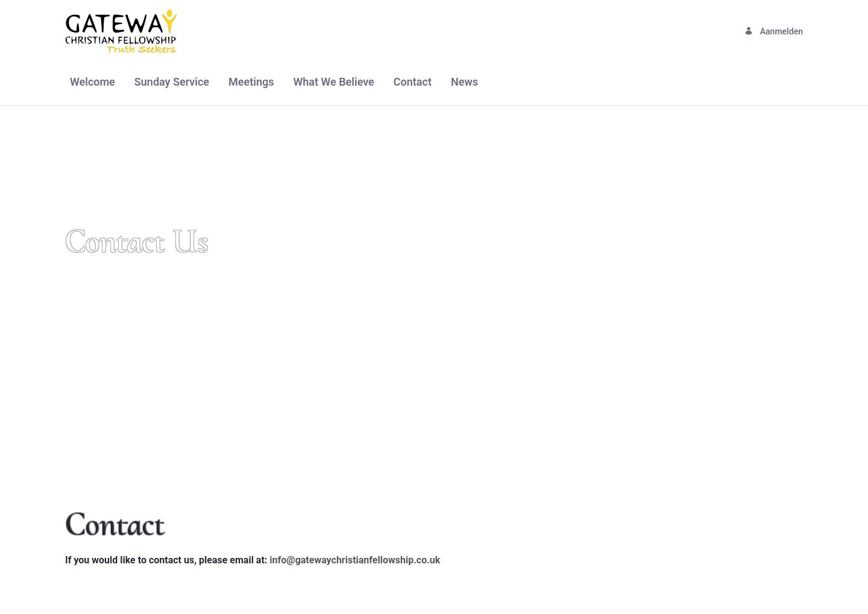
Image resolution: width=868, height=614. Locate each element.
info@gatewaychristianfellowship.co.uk (355, 560)
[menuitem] (93, 82)
